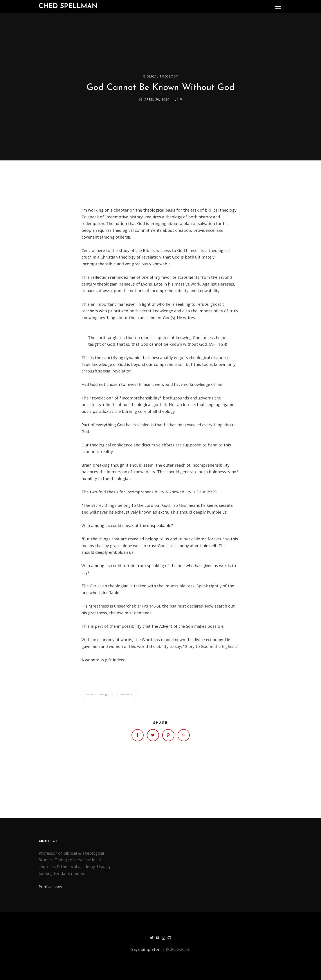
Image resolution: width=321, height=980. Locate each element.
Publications (50, 887)
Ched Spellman (68, 6)
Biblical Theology (160, 76)
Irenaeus (127, 694)
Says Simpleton (146, 949)
